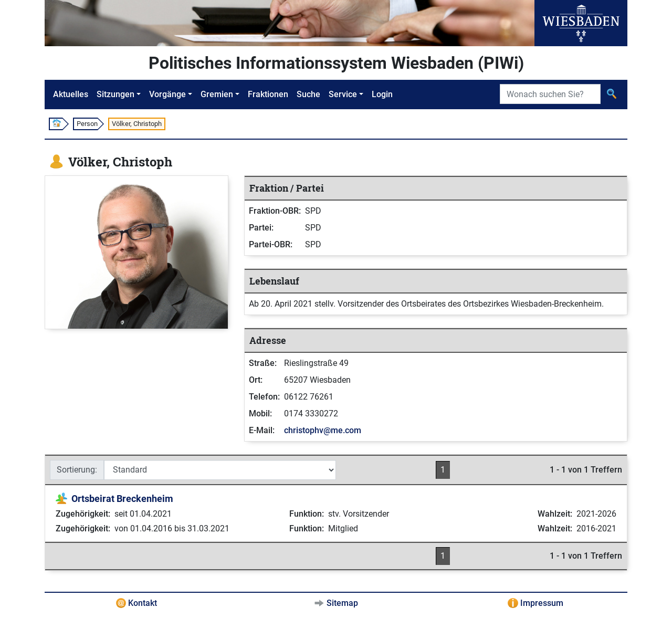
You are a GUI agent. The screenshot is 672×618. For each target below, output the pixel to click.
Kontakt (143, 603)
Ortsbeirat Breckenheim (122, 499)
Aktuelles (71, 94)
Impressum (542, 603)
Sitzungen (115, 94)
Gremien (217, 94)
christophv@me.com (323, 430)
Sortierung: (77, 470)
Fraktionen (268, 94)
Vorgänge (167, 94)
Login (382, 94)
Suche (308, 94)
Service (343, 94)
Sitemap (342, 603)
